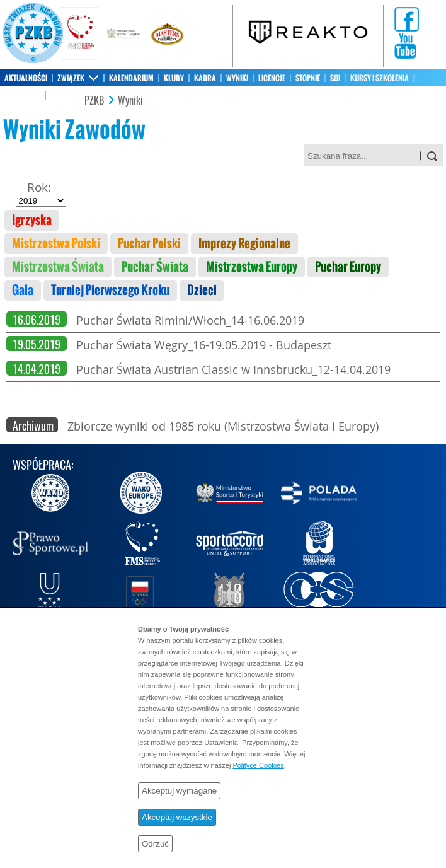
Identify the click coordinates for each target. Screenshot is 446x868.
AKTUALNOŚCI (26, 78)
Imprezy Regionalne (244, 244)
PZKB (94, 101)
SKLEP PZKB (22, 96)
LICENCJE (272, 78)
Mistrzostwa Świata (58, 267)
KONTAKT (65, 96)
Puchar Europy (348, 267)
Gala (23, 290)
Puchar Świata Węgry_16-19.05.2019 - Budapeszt (204, 345)
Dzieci (202, 290)
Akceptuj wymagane (179, 791)
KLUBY (174, 78)
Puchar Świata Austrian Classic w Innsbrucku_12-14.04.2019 (233, 369)
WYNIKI (237, 78)
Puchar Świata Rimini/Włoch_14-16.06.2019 (190, 320)
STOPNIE (308, 78)
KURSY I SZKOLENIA (380, 78)
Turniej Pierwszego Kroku (110, 290)
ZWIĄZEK (71, 78)
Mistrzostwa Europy (252, 267)
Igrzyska (32, 220)
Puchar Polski (149, 244)
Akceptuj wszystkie (177, 817)
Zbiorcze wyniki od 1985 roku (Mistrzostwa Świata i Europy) (223, 426)
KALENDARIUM (131, 78)
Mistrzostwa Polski (56, 244)
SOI (335, 78)
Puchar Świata (155, 267)
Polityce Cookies (258, 765)
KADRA (205, 78)
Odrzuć (155, 844)
